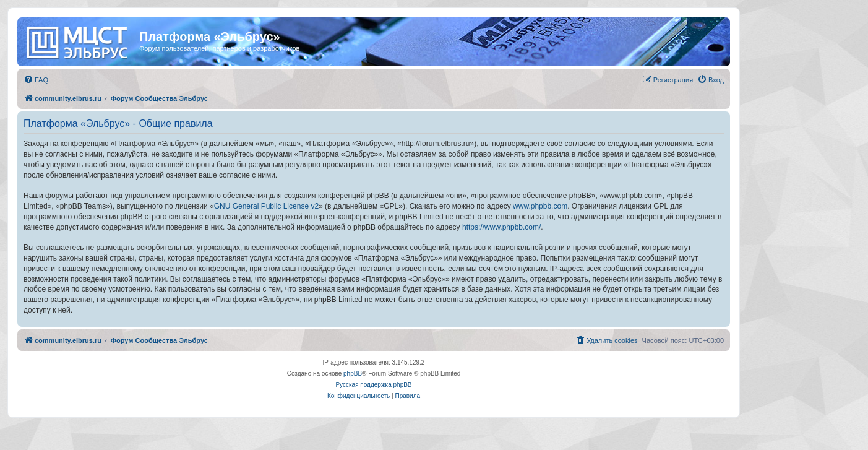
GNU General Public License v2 (266, 206)
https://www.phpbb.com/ (501, 227)
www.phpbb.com (540, 206)
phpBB (353, 374)
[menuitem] (36, 80)
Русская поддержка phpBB (373, 385)
